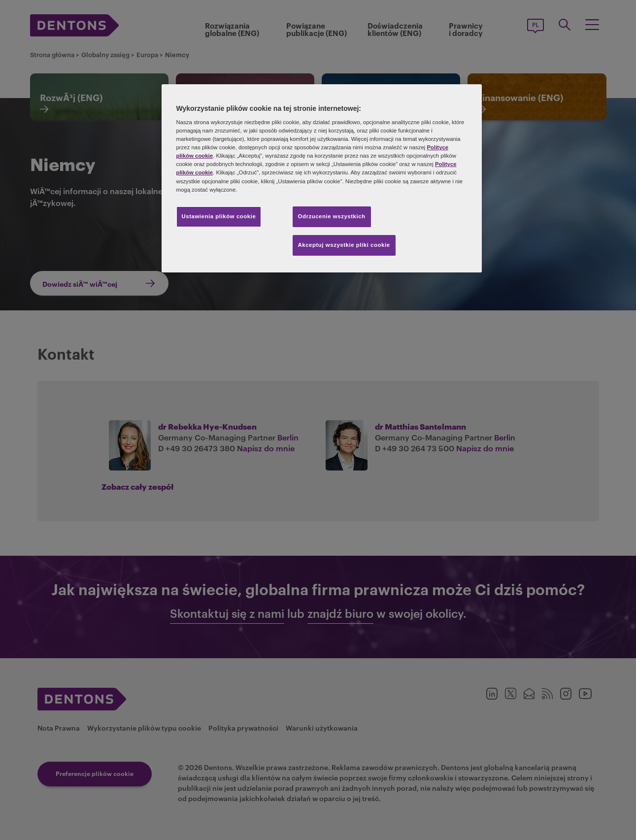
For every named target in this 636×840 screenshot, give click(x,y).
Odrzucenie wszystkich (332, 216)
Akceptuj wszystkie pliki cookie (344, 245)
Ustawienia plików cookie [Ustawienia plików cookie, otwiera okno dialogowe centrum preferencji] (219, 216)
